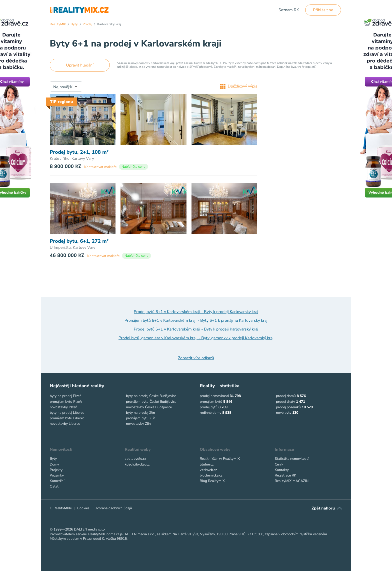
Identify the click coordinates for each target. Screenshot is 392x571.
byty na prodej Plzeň (66, 396)
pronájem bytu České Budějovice (151, 402)
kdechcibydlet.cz (137, 464)
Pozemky (57, 475)
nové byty (284, 413)
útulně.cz (207, 464)
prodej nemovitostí (214, 396)
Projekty (56, 470)
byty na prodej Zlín (140, 413)
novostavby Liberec (65, 424)
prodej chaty (285, 402)
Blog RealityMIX (212, 481)
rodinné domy (210, 413)
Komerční (57, 481)
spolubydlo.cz (135, 459)
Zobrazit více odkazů (196, 358)
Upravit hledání (80, 65)
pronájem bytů (211, 402)
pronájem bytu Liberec (67, 418)
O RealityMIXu (61, 508)
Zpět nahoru (323, 508)
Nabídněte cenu (133, 167)
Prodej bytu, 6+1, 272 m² (79, 241)
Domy (54, 464)
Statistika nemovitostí (292, 459)
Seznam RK (289, 10)
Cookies (83, 508)
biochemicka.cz (211, 475)
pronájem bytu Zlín (141, 418)
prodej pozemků (288, 407)
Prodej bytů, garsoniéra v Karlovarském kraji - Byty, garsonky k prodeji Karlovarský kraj (196, 338)
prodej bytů (209, 407)
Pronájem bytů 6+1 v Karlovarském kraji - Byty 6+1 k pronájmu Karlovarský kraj (196, 320)
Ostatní (55, 486)
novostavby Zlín (138, 424)
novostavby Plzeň (63, 407)
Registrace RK (285, 475)
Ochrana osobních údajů (113, 508)
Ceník (279, 464)
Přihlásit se (323, 10)
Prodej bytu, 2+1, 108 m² (79, 152)
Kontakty (282, 470)
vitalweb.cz (208, 470)
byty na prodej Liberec (67, 413)
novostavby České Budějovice (149, 407)
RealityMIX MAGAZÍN (292, 481)
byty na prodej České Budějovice (151, 396)
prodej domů (286, 396)
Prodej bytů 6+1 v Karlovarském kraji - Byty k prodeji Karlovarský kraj (196, 312)
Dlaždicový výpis (239, 86)
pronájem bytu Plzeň (66, 402)
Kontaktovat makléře (100, 167)
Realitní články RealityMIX (220, 459)
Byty (53, 459)
